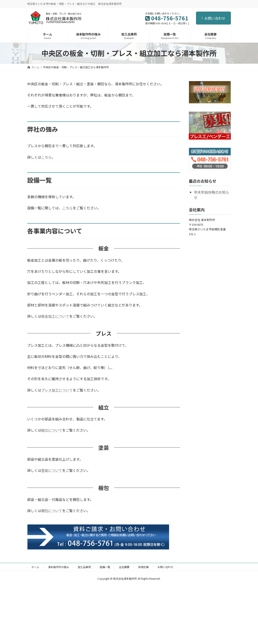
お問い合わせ (213, 18)
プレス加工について (57, 390)
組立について (52, 430)
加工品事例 (84, 567)
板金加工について (55, 316)
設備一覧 (105, 567)
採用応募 (143, 567)
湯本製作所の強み (58, 567)
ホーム (35, 567)
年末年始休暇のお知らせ (212, 194)
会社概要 (124, 567)
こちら (46, 157)
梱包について (52, 511)
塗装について (52, 470)
